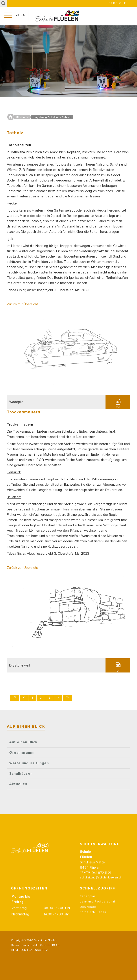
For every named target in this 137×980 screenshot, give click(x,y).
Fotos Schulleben (93, 914)
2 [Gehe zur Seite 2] (41, 698)
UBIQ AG (54, 945)
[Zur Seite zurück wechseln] (24, 698)
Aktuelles (18, 784)
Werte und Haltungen (29, 763)
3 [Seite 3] (50, 698)
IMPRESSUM (19, 950)
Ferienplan (88, 898)
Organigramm (22, 753)
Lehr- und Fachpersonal (97, 904)
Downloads (88, 909)
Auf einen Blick (23, 742)
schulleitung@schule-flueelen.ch (101, 880)
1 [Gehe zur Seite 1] (32, 698)
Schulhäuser (21, 774)
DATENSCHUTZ (38, 950)
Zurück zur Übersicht (22, 304)
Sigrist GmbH (30, 945)
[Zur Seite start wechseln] (15, 698)
